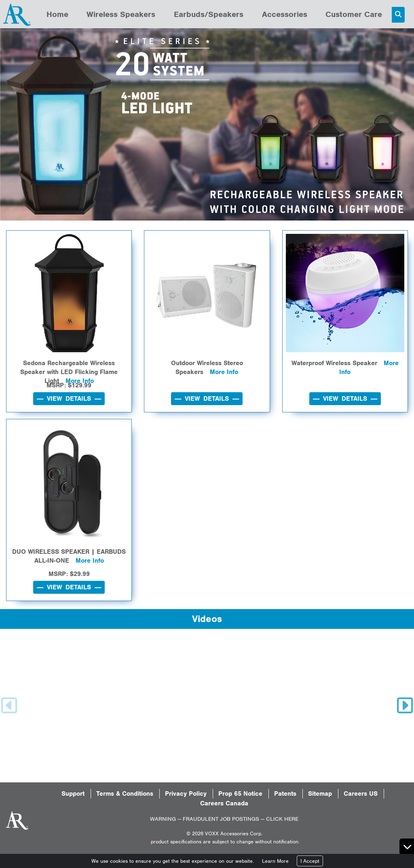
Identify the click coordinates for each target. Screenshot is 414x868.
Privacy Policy (186, 794)
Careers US (361, 794)
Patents (285, 794)
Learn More (275, 861)
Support (73, 794)
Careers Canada (224, 803)
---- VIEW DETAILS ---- (69, 399)
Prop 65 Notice (240, 794)
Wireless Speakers (121, 14)
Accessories (285, 14)
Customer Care (354, 14)
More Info (224, 372)
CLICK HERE (282, 819)
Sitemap (320, 794)
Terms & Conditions (125, 794)
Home (57, 14)
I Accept (310, 861)
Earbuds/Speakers (209, 14)
